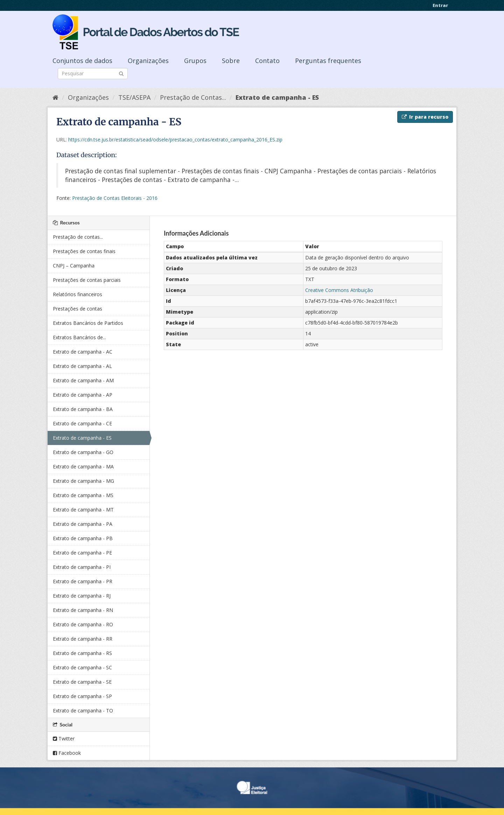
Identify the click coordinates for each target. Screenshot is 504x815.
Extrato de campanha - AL (82, 366)
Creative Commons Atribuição (339, 290)
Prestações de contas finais (84, 251)
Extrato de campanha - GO (83, 452)
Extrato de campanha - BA (83, 409)
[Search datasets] (93, 74)
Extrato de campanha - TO (83, 710)
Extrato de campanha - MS (83, 495)
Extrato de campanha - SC (82, 667)
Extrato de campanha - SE (82, 682)
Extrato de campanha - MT (83, 510)
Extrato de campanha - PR (83, 581)
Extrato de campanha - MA (83, 466)
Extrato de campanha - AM (83, 380)
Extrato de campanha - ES (277, 97)
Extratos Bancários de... (79, 337)
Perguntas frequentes (328, 61)
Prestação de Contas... (193, 97)
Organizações (148, 61)
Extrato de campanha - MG (83, 481)
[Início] (55, 97)
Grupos (195, 61)
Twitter (64, 739)
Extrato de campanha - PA (83, 524)
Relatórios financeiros (78, 294)
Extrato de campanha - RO (83, 624)
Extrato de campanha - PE (82, 553)
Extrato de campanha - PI (82, 567)
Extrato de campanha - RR (83, 639)
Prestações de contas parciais (87, 280)
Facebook (67, 753)
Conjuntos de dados (82, 61)
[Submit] (121, 73)
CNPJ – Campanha (74, 266)
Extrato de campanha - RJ (82, 596)
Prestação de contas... (78, 237)
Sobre (231, 61)
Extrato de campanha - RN (83, 610)
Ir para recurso (425, 117)
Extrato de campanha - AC (83, 352)
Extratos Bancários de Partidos (88, 323)
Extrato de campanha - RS (82, 653)
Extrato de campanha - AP (83, 395)
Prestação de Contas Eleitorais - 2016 (115, 198)
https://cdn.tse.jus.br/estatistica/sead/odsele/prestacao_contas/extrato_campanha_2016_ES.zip (175, 140)
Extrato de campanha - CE (82, 423)
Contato (267, 61)
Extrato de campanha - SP (82, 696)
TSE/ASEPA (134, 97)
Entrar (440, 5)
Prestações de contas (78, 309)
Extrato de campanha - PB (83, 538)
